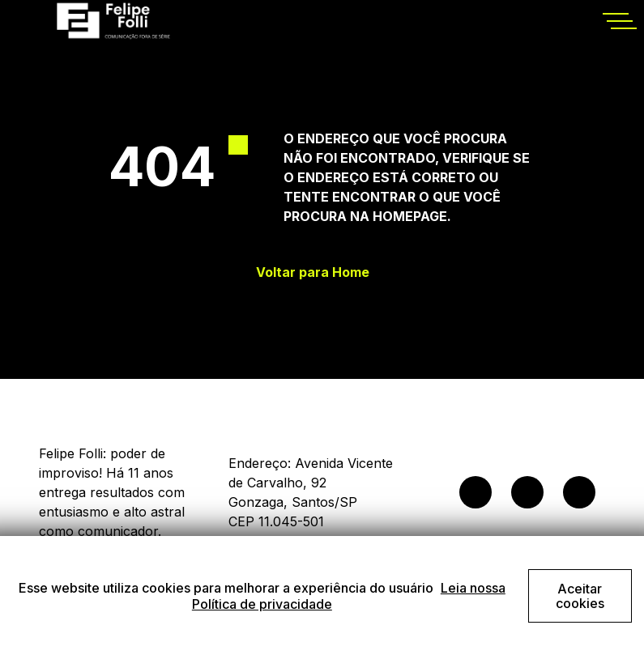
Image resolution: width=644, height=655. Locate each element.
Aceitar (580, 596)
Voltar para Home (313, 272)
